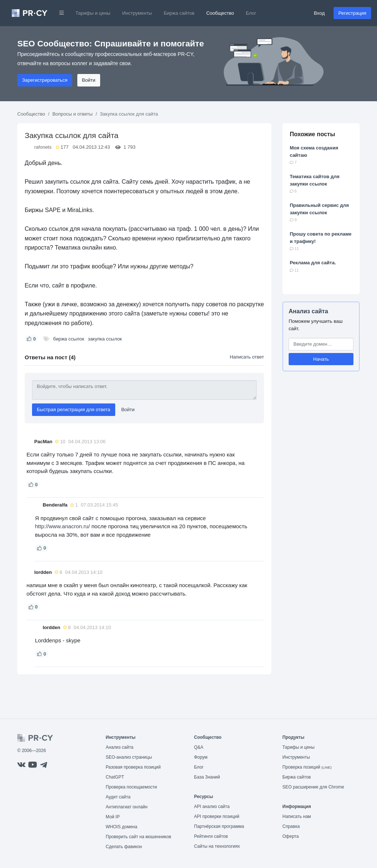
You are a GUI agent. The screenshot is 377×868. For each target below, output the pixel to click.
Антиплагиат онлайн (127, 807)
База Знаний (207, 777)
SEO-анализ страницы (129, 757)
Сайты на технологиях (217, 846)
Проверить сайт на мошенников (138, 837)
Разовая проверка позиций (133, 767)
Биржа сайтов (179, 13)
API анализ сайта (212, 807)
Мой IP (113, 817)
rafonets (43, 147)
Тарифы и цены (93, 13)
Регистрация (352, 13)
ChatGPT (115, 777)
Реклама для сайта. (313, 263)
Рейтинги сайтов (211, 836)
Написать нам (297, 816)
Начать (321, 359)
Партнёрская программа (219, 826)
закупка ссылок (105, 339)
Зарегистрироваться (45, 80)
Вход (319, 13)
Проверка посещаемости (131, 787)
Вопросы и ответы (72, 114)
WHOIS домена (121, 827)
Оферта (290, 836)
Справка (291, 826)
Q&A (199, 747)
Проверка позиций (307, 767)
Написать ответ (247, 357)
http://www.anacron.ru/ (62, 526)
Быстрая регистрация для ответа (74, 410)
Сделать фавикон (124, 847)
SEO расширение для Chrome (313, 787)
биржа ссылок (68, 339)
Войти (89, 80)
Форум (201, 757)
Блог (251, 13)
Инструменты (137, 13)
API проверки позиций (217, 816)
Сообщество (220, 13)
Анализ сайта (308, 311)
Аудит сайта (118, 797)
